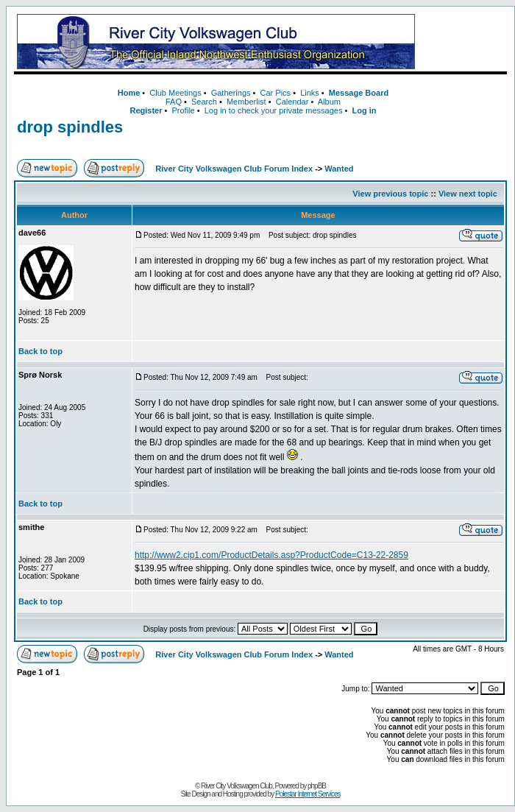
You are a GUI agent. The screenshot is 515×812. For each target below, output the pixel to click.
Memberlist (246, 102)
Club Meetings (175, 93)
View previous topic (390, 194)
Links (310, 93)
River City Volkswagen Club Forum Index (234, 169)
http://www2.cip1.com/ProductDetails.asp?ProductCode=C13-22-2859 (271, 555)
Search (204, 102)
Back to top (40, 351)
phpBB (317, 786)
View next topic (468, 194)
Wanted (339, 169)
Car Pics (276, 93)
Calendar (292, 102)
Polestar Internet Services (308, 794)
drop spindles (70, 127)
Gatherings (231, 93)
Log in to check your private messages (274, 110)
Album (329, 102)
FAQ (174, 102)
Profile (184, 110)
